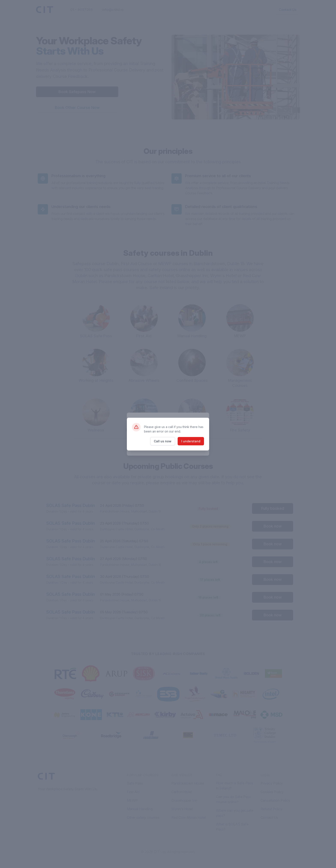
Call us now (163, 441)
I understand (191, 441)
